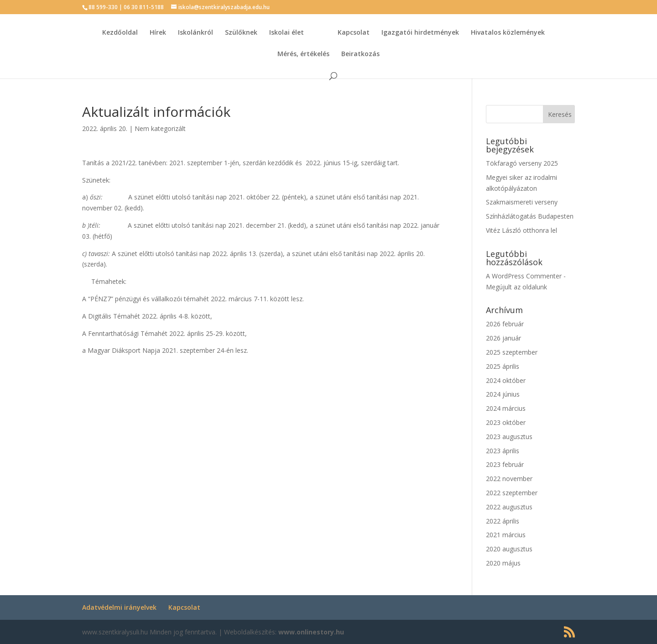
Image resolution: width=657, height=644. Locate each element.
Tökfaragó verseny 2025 (522, 163)
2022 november (509, 479)
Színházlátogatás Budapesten (530, 216)
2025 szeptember (512, 352)
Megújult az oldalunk (516, 287)
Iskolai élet (287, 33)
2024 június (503, 394)
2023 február (505, 464)
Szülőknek (241, 33)
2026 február (505, 324)
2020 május (503, 563)
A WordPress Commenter (524, 276)
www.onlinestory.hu (311, 632)
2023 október (506, 422)
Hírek (158, 33)
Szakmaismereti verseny (522, 202)
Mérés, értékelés (303, 54)
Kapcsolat (354, 33)
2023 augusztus (509, 437)
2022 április (503, 521)
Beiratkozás (360, 54)
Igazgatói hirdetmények (420, 33)
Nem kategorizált (160, 128)
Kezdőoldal (120, 33)
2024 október (506, 380)
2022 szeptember (512, 493)
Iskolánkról (196, 33)
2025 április (503, 366)
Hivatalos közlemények (508, 33)
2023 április (503, 451)
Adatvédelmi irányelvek (119, 607)
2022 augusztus (509, 507)
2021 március (506, 535)
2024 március (506, 408)
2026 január (503, 338)
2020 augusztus (509, 549)
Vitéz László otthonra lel (521, 230)
